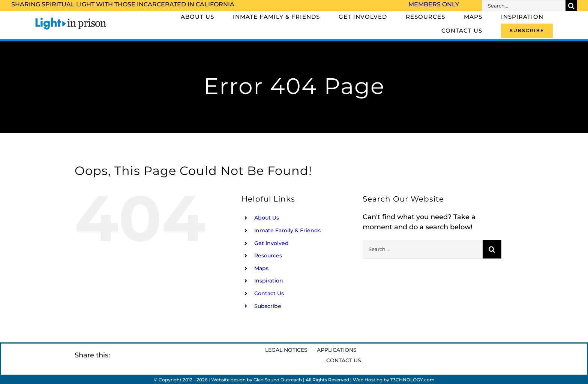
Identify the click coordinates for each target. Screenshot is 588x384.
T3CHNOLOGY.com (412, 380)
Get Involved (271, 243)
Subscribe (268, 306)
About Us (267, 218)
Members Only (434, 4)
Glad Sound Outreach (278, 380)
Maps (261, 268)
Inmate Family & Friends (287, 230)
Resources (268, 256)
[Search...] (524, 6)
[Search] (571, 6)
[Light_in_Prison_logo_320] (71, 19)
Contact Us (269, 293)
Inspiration (269, 281)
